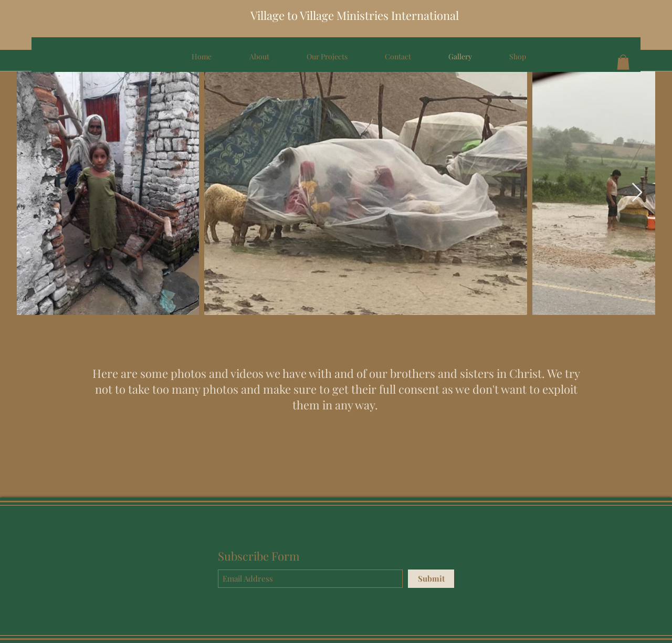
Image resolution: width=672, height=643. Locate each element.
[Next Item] (637, 193)
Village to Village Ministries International (355, 15)
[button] (623, 62)
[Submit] (431, 579)
